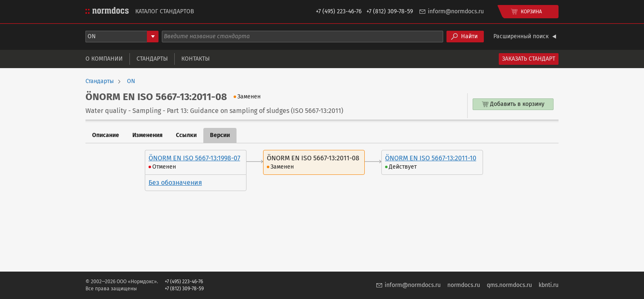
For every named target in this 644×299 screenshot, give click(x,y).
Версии (220, 135)
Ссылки (186, 135)
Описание (106, 135)
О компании (104, 59)
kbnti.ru (549, 285)
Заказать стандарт (529, 59)
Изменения (148, 135)
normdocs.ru (464, 285)
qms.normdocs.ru (509, 285)
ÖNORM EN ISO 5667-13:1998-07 (194, 158)
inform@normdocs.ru (456, 11)
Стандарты (152, 59)
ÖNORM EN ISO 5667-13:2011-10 (431, 158)
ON (131, 81)
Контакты (195, 59)
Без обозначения (175, 183)
